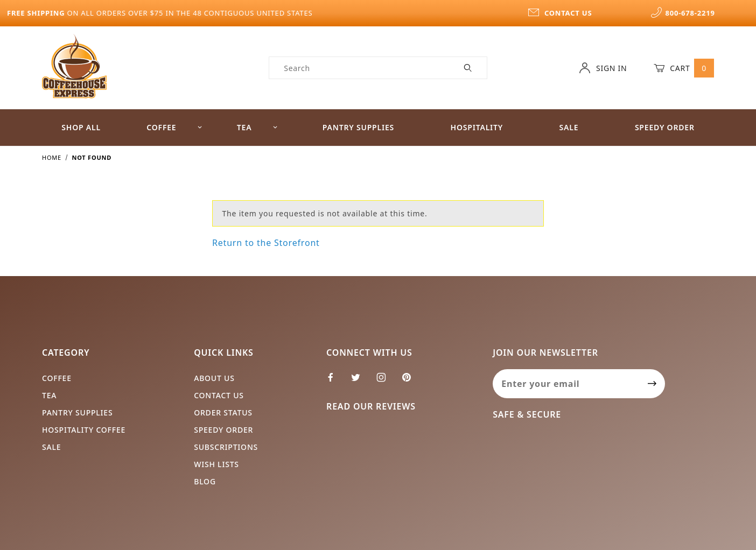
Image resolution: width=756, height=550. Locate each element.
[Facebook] (335, 382)
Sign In (603, 68)
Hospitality (477, 127)
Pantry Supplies (358, 127)
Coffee (174, 127)
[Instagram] (386, 382)
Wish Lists (216, 464)
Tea (257, 127)
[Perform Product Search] (468, 68)
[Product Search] (359, 68)
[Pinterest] (411, 382)
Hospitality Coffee (84, 430)
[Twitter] (360, 382)
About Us (214, 378)
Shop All (81, 127)
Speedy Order (665, 127)
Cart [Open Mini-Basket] (684, 68)
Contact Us (219, 395)
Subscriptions (226, 447)
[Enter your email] (566, 384)
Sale (569, 127)
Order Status (223, 412)
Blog (205, 481)
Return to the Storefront (266, 243)
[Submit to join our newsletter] (652, 384)
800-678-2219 (683, 13)
